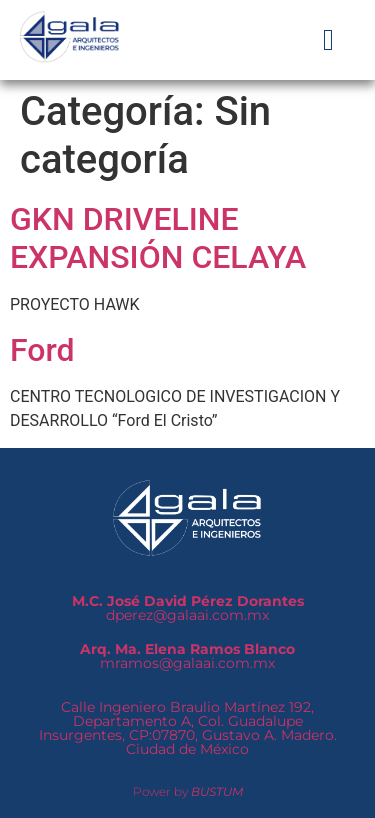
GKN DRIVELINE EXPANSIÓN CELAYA (158, 238)
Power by (188, 791)
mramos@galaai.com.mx (187, 656)
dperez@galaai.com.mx (188, 608)
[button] (329, 39)
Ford (42, 350)
